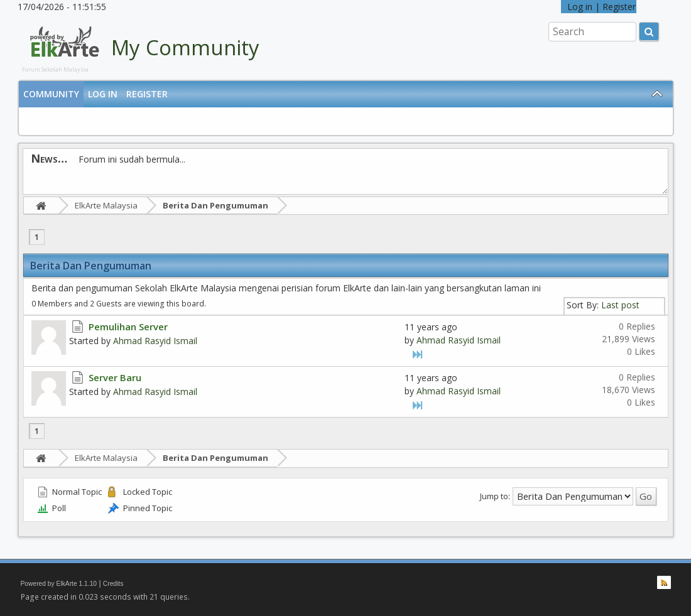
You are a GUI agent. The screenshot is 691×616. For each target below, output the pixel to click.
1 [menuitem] (37, 237)
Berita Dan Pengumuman (215, 205)
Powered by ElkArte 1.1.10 (59, 584)
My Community (185, 47)
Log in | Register (599, 7)
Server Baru (115, 377)
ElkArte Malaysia (106, 205)
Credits (113, 584)
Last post (620, 305)
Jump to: (495, 495)
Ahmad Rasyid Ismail (155, 341)
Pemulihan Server (128, 327)
